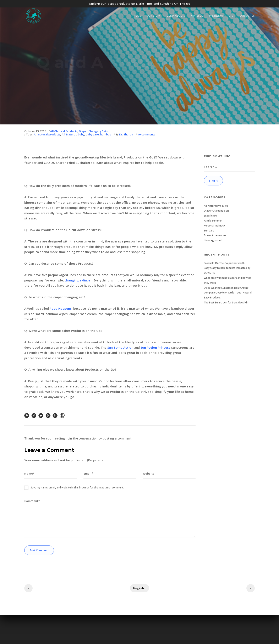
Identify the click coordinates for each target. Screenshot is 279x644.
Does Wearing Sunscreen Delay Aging (226, 288)
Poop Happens (61, 308)
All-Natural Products (64, 131)
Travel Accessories (215, 235)
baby (81, 135)
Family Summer (213, 221)
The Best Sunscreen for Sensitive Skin (226, 303)
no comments (146, 135)
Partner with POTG (221, 16)
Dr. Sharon (126, 135)
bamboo (106, 135)
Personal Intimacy (214, 226)
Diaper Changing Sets (93, 131)
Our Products (176, 16)
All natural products (47, 135)
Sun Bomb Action (120, 347)
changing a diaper (78, 280)
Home (137, 16)
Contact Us (247, 16)
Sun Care (209, 231)
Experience (210, 216)
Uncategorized (213, 240)
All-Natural (69, 135)
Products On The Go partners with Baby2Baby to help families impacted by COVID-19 (227, 268)
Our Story (154, 16)
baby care (92, 135)
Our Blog (197, 16)
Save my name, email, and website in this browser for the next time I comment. (77, 488)
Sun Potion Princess (155, 347)
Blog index (139, 588)
